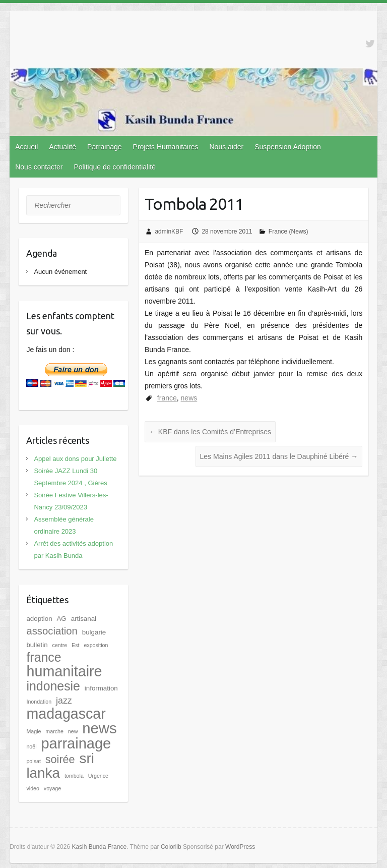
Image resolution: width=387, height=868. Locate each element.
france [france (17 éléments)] (44, 657)
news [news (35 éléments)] (99, 728)
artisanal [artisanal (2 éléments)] (84, 619)
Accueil (26, 147)
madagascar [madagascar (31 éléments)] (66, 714)
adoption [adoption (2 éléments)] (39, 619)
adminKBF (169, 232)
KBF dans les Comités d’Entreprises (210, 432)
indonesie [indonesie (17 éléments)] (53, 686)
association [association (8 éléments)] (52, 631)
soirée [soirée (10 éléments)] (60, 759)
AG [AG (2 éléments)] (61, 619)
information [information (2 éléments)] (101, 688)
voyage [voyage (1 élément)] (52, 788)
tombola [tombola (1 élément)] (74, 776)
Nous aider (226, 147)
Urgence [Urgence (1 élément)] (98, 776)
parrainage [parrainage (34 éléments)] (76, 743)
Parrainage (105, 147)
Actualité (62, 147)
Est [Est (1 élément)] (75, 645)
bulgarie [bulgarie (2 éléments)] (94, 632)
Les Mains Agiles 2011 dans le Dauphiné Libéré (279, 456)
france (167, 398)
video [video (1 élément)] (33, 788)
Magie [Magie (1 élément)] (34, 731)
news (189, 398)
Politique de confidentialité (115, 167)
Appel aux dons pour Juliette (75, 459)
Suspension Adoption (288, 147)
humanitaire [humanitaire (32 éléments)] (64, 671)
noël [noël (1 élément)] (31, 746)
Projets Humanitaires (166, 147)
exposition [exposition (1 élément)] (96, 645)
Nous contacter (39, 167)
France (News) (288, 232)
